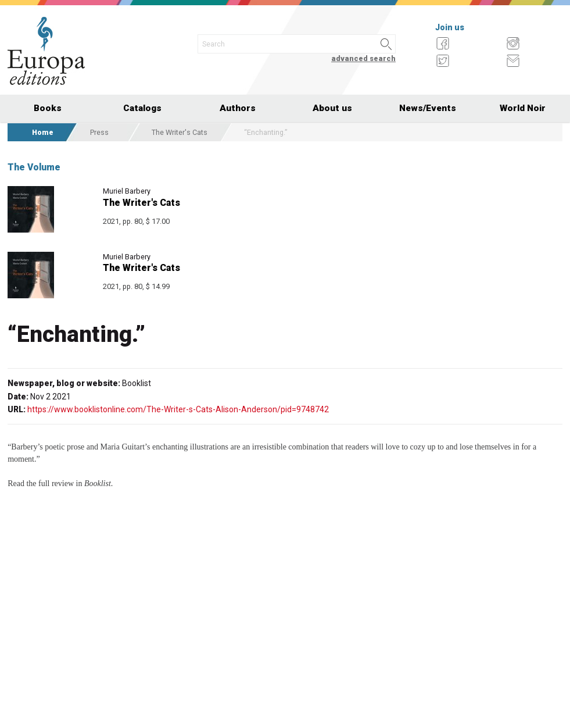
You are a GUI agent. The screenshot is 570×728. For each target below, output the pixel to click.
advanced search (363, 58)
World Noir (523, 108)
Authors (238, 108)
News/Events (428, 108)
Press (99, 132)
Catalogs (142, 108)
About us (332, 108)
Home (43, 132)
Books (48, 108)
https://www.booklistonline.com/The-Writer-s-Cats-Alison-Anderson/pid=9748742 (178, 409)
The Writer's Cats (180, 132)
